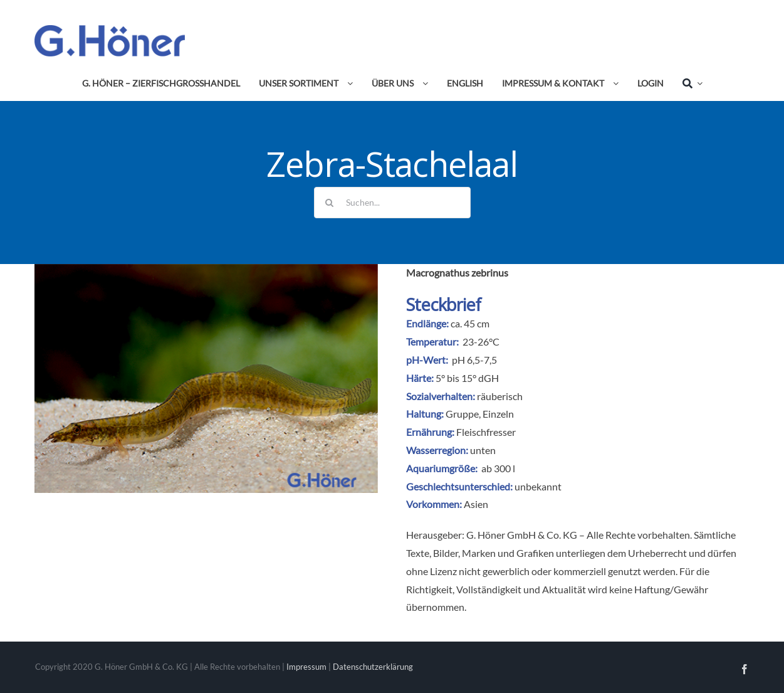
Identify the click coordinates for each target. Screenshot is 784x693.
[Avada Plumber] (110, 30)
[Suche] (687, 83)
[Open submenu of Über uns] (423, 83)
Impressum (306, 667)
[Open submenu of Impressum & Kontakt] (614, 83)
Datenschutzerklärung (373, 667)
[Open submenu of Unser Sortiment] (348, 83)
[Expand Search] (698, 83)
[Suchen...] (392, 203)
